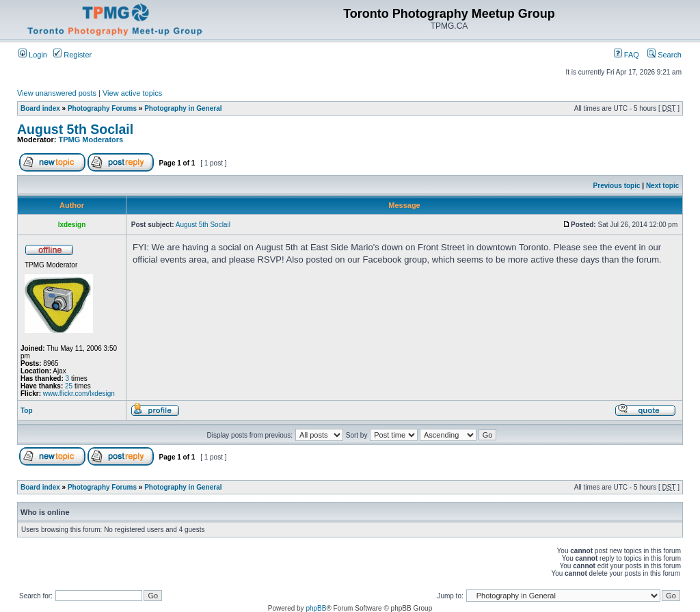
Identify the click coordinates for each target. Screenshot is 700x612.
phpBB (316, 608)
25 (69, 386)
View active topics (132, 93)
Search (664, 55)
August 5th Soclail (75, 129)
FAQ (627, 55)
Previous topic (617, 186)
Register (72, 55)
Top (27, 411)
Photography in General (183, 108)
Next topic (662, 186)
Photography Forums (102, 108)
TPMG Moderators (91, 139)
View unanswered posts (57, 93)
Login (33, 55)
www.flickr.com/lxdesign (79, 394)
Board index (40, 108)
